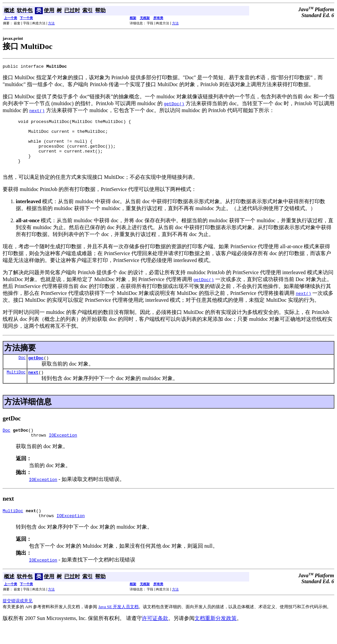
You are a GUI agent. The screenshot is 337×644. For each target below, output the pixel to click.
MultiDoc (16, 385)
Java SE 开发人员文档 (119, 623)
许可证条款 (155, 635)
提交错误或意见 (18, 618)
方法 (51, 23)
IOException (63, 450)
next (33, 385)
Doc (22, 369)
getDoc (36, 370)
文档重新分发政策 (216, 635)
